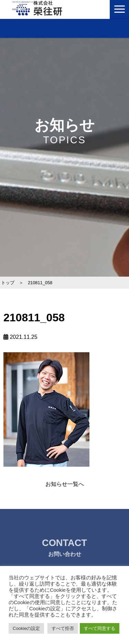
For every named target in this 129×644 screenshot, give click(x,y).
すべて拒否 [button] (63, 628)
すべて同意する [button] (100, 628)
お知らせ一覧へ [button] (65, 484)
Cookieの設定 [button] (26, 628)
